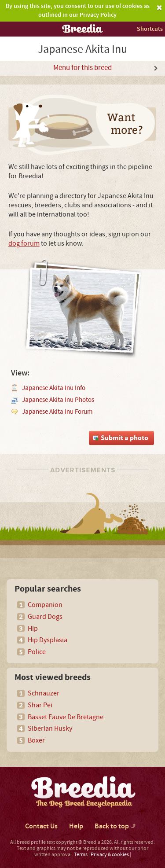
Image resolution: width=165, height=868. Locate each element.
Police (37, 652)
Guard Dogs (45, 617)
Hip (33, 629)
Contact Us (41, 826)
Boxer (36, 740)
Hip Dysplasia (48, 640)
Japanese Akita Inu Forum (57, 412)
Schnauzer (44, 693)
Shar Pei (40, 705)
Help (76, 826)
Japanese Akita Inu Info (54, 388)
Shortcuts (150, 29)
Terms (81, 855)
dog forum (24, 243)
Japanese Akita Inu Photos (58, 400)
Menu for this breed (82, 68)
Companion (45, 605)
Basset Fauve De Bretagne (66, 717)
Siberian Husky (50, 728)
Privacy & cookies (110, 855)
